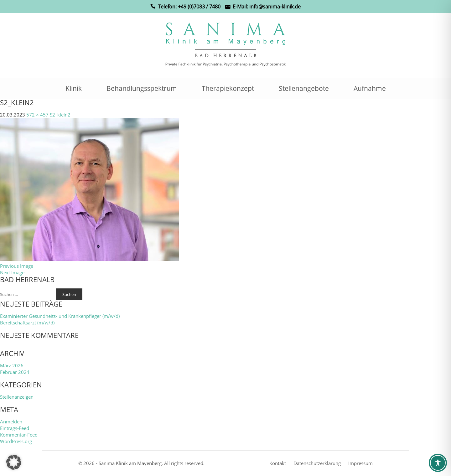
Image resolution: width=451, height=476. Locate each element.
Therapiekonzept (228, 88)
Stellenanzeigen (17, 397)
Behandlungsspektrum (142, 88)
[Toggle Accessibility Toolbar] (438, 463)
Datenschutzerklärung (317, 463)
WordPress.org (16, 441)
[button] (14, 462)
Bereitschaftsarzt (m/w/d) (27, 323)
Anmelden (11, 422)
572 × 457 (37, 115)
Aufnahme (370, 88)
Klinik (74, 88)
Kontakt (278, 463)
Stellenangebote (304, 88)
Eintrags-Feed (15, 428)
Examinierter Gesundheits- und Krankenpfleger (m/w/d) (60, 316)
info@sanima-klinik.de (275, 7)
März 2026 (12, 365)
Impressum (360, 463)
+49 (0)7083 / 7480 (199, 7)
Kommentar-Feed (19, 435)
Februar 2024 (15, 372)
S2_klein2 (60, 115)
